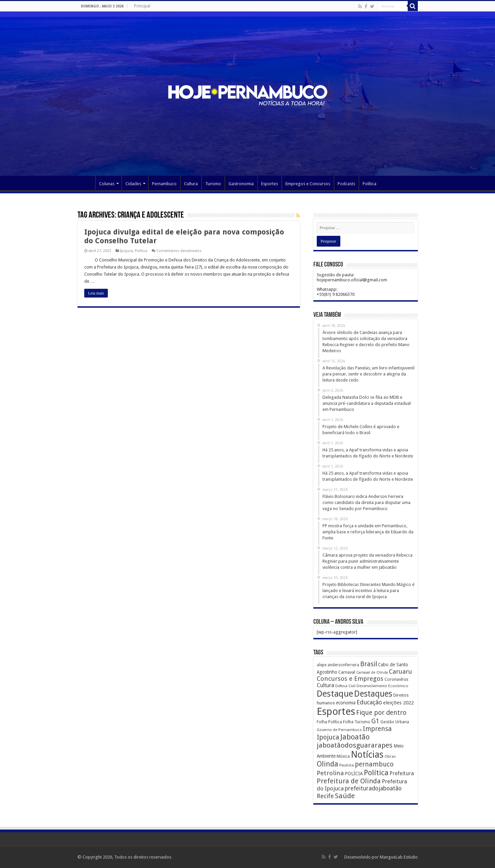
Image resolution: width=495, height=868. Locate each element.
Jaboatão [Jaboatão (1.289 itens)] (355, 737)
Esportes (270, 184)
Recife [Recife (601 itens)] (325, 796)
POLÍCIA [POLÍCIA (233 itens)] (354, 774)
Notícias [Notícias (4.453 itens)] (367, 754)
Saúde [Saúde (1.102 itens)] (345, 796)
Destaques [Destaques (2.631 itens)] (373, 694)
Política (369, 184)
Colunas (107, 184)
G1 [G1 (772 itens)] (375, 721)
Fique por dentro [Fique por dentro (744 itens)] (381, 713)
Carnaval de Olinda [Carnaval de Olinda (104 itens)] (372, 673)
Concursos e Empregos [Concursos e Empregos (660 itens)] (350, 679)
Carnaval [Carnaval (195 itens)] (347, 672)
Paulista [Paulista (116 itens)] (347, 765)
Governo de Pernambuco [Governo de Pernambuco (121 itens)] (339, 730)
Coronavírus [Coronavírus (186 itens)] (396, 679)
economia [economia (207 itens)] (346, 703)
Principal (142, 6)
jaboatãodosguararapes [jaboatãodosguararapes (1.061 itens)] (355, 745)
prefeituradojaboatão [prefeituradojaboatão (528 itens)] (373, 788)
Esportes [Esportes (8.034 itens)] (336, 711)
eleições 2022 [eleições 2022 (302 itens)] (398, 703)
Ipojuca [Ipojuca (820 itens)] (328, 737)
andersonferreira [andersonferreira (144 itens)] (343, 665)
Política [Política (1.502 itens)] (376, 773)
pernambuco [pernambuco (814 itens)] (374, 764)
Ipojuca (126, 251)
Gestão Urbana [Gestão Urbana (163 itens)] (395, 722)
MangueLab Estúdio (399, 857)
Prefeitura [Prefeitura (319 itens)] (402, 774)
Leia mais (96, 293)
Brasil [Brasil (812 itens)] (369, 664)
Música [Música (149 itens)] (343, 756)
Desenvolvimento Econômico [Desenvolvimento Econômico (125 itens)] (382, 686)
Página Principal (86, 183)
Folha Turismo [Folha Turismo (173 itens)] (357, 722)
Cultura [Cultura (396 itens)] (326, 685)
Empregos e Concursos (308, 184)
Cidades (133, 184)
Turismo (213, 184)
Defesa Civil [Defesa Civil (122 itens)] (345, 686)
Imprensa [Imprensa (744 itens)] (377, 729)
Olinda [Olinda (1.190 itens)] (328, 764)
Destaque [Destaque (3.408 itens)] (335, 694)
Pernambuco (164, 184)
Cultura (191, 184)
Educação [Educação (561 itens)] (369, 702)
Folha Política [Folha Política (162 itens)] (329, 722)
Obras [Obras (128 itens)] (390, 756)
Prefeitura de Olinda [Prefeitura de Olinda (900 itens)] (349, 781)
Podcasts (346, 184)
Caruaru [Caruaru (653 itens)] (400, 671)
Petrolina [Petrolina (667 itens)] (330, 773)
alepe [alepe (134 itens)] (322, 665)
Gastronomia (241, 184)
